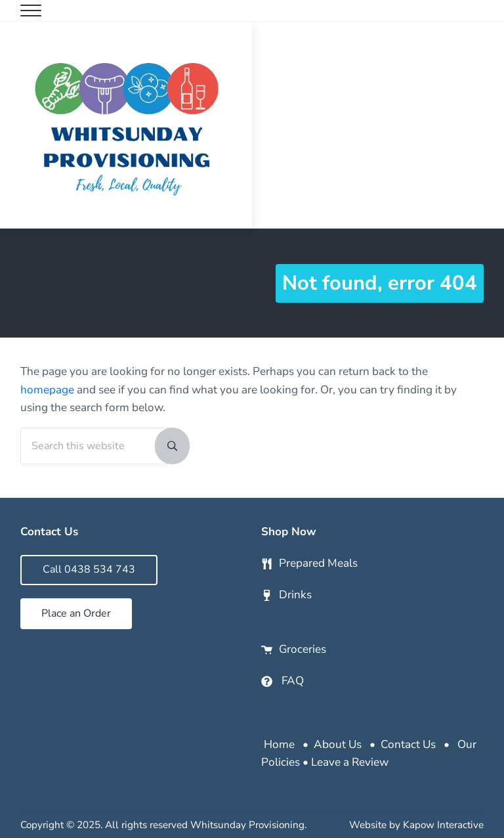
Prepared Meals (318, 563)
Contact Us (408, 744)
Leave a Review (350, 762)
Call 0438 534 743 (89, 569)
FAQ (293, 681)
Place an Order (76, 613)
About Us (338, 744)
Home (279, 744)
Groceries (303, 649)
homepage (47, 390)
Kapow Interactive (443, 825)
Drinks (295, 595)
